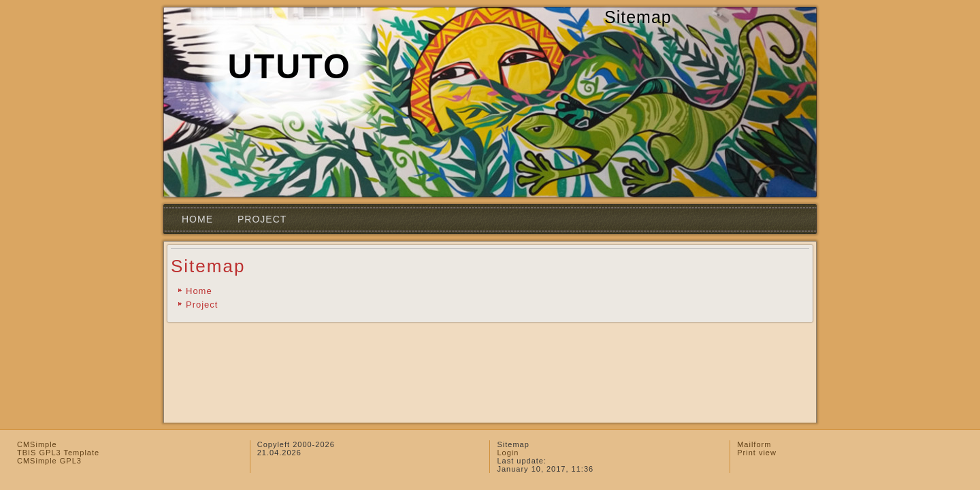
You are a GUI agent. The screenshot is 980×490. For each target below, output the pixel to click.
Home (197, 219)
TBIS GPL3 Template (58, 453)
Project (262, 219)
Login (508, 453)
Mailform (754, 444)
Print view (757, 453)
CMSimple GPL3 (49, 461)
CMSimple (37, 444)
